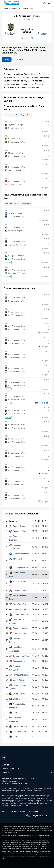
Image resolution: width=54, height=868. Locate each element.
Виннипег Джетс (18, 531)
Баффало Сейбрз (19, 699)
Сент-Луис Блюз (18, 604)
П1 (22, 38)
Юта (13, 713)
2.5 (47, 403)
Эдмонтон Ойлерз (19, 554)
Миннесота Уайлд (19, 609)
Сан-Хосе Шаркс (18, 732)
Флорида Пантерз (19, 568)
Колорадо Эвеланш (20, 590)
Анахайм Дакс (17, 661)
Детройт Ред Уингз (19, 656)
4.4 (42, 403)
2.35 (36, 403)
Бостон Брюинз (18, 694)
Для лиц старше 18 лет (38, 816)
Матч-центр (15, 8)
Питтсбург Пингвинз (20, 675)
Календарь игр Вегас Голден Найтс (18, 115)
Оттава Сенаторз (19, 614)
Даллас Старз (17, 526)
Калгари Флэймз (18, 633)
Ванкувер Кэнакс (18, 628)
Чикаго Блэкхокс (18, 727)
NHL (32, 8)
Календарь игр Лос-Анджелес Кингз (18, 204)
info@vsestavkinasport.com (37, 803)
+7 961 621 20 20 (24, 806)
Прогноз (8, 262)
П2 (32, 38)
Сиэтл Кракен (17, 680)
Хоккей (25, 8)
